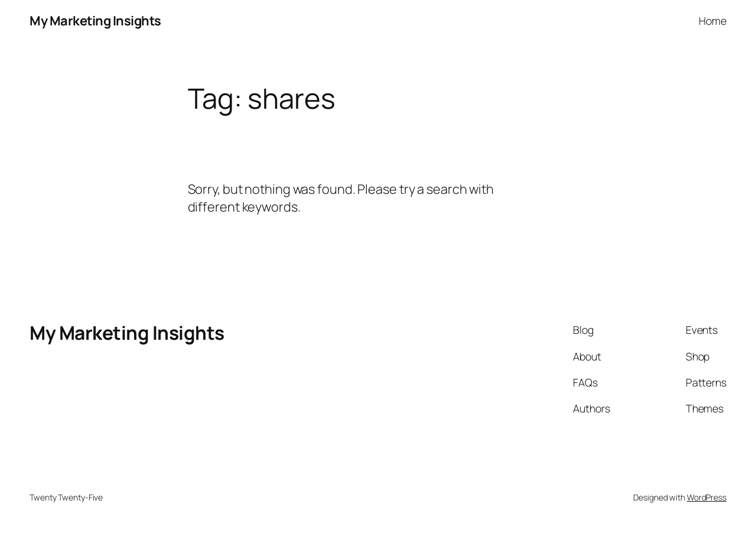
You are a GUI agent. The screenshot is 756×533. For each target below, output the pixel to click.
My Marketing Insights (95, 21)
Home (713, 21)
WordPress (707, 497)
